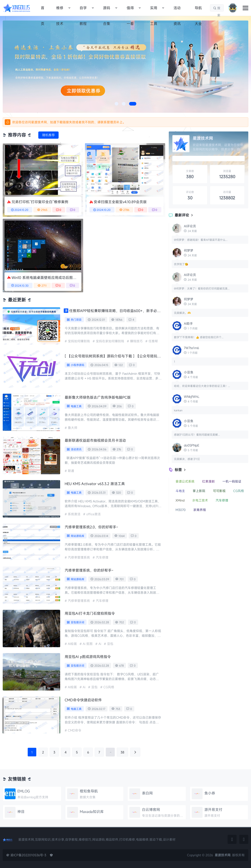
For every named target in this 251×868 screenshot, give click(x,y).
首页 (43, 11)
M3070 (181, 510)
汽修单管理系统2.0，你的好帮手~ (91, 527)
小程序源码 (78, 365)
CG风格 (109, 687)
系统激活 (74, 514)
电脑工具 (76, 406)
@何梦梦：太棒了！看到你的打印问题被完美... (202, 288)
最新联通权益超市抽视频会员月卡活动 (95, 440)
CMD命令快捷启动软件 (83, 700)
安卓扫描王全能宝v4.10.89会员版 (120, 202)
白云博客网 (151, 810)
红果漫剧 (208, 481)
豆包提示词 (78, 622)
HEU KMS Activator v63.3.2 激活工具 (95, 484)
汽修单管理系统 (79, 557)
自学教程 (83, 11)
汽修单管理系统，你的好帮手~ (89, 570)
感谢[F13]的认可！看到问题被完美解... (197, 435)
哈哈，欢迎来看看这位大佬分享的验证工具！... (202, 386)
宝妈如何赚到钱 (79, 341)
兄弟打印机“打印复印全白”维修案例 (40, 202)
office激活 (94, 514)
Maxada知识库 (92, 812)
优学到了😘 (181, 264)
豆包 (110, 644)
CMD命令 (75, 730)
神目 (21, 812)
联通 (71, 471)
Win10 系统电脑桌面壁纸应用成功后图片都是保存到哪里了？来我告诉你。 (44, 278)
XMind (180, 500)
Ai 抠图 (88, 644)
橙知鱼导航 (89, 791)
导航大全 (198, 11)
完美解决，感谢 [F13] (187, 459)
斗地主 (180, 491)
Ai (100, 644)
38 (122, 752)
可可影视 (219, 491)
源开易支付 (213, 810)
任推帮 (153, 341)
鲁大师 (73, 428)
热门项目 (76, 320)
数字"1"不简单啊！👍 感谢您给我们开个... (199, 337)
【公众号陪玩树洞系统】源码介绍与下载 (113, 356)
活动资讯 (177, 11)
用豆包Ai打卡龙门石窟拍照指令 (90, 613)
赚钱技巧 (136, 341)
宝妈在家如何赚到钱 (110, 341)
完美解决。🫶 (182, 313)
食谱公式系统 (185, 481)
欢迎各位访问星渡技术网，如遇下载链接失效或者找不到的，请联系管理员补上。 (69, 122)
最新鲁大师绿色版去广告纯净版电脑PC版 (98, 397)
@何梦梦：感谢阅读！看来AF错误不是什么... (201, 240)
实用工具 (154, 11)
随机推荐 (48, 135)
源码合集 (107, 11)
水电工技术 (200, 500)
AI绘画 (72, 644)
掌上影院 (199, 491)
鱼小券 (210, 793)
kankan (178, 410)
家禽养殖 (200, 510)
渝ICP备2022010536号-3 (26, 855)
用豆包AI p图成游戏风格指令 (88, 657)
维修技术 (60, 11)
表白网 (147, 793)
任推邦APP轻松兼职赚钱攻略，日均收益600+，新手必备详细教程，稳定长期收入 (115, 311)
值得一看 (130, 11)
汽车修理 (102, 557)
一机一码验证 (232, 481)
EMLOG (24, 791)
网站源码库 (78, 536)
